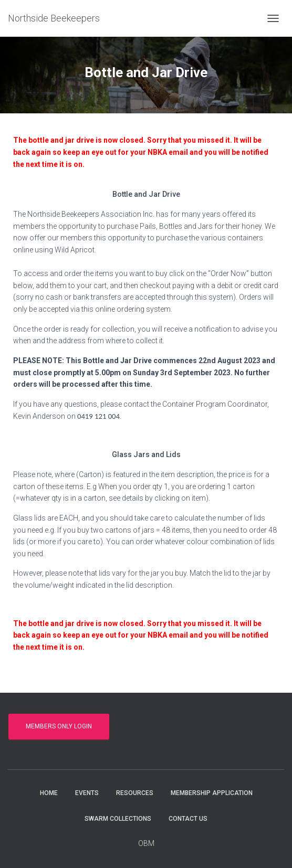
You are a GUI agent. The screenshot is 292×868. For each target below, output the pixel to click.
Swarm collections (118, 819)
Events (87, 793)
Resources (135, 793)
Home (49, 793)
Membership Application (212, 793)
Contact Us (188, 819)
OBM (146, 843)
